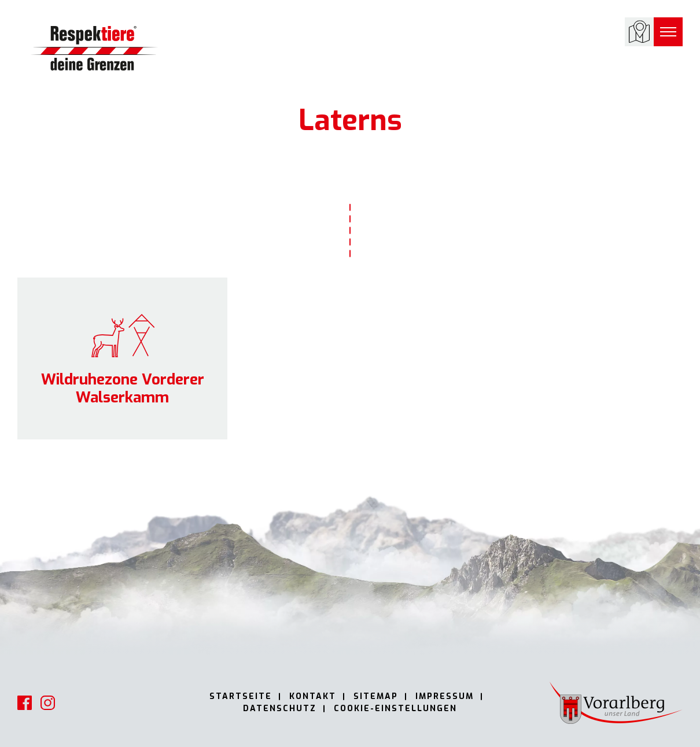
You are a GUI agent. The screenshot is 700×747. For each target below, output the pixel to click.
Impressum (445, 696)
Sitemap (376, 696)
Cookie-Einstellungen (395, 709)
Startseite (241, 696)
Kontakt (313, 696)
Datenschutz (280, 709)
